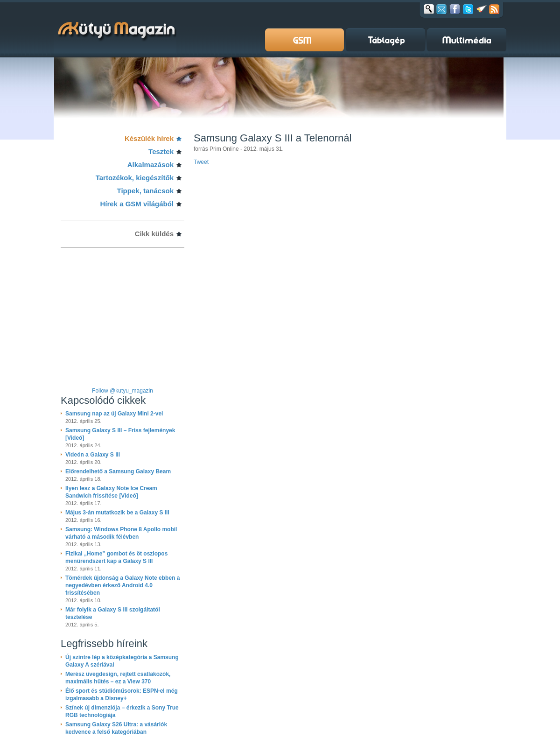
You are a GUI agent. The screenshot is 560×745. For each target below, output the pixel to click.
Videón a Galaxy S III (93, 455)
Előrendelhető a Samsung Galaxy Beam (118, 471)
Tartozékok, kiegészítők (135, 178)
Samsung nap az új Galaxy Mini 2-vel (114, 414)
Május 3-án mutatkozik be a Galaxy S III (117, 513)
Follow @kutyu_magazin (122, 391)
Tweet (201, 162)
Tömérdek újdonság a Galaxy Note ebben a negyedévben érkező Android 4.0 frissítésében (122, 585)
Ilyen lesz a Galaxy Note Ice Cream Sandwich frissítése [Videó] (111, 492)
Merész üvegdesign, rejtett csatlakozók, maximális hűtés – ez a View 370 (118, 678)
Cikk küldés (154, 234)
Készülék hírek (149, 138)
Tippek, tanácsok (145, 191)
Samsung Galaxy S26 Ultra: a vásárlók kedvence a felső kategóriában (116, 728)
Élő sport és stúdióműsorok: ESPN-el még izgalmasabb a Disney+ (122, 695)
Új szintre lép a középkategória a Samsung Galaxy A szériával (122, 661)
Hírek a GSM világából (137, 204)
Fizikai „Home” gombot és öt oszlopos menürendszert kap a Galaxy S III (116, 557)
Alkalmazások (150, 165)
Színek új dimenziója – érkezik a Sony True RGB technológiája (122, 711)
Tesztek (161, 151)
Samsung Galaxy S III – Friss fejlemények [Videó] (120, 434)
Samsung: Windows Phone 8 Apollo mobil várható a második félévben (121, 533)
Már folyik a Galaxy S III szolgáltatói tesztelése (113, 613)
